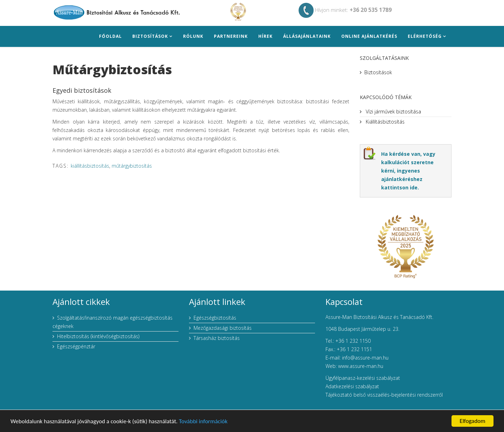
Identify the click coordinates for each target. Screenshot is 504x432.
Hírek (265, 36)
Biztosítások (150, 36)
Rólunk (193, 36)
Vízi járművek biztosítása (393, 112)
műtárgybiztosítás (132, 166)
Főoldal (110, 36)
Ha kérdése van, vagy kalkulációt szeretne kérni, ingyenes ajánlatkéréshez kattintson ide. (408, 171)
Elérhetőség (425, 36)
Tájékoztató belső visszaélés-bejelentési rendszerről (384, 395)
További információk (203, 422)
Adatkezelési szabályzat (352, 386)
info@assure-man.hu (365, 358)
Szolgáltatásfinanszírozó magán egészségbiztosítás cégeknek (113, 322)
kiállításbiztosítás (90, 166)
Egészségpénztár (76, 346)
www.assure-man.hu (361, 366)
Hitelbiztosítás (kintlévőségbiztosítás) (98, 336)
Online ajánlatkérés (369, 36)
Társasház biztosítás (217, 338)
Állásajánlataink (307, 36)
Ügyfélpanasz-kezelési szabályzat (363, 378)
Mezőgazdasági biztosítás (223, 328)
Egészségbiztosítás (215, 318)
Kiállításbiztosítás (384, 122)
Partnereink (231, 36)
